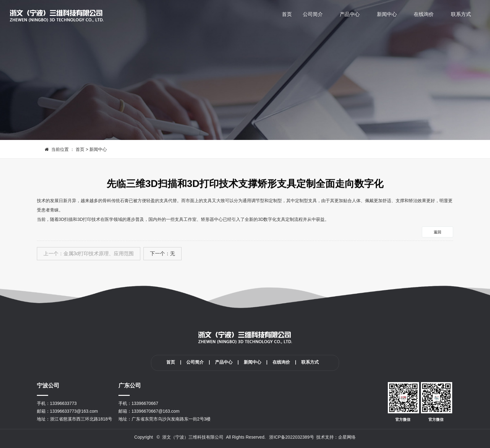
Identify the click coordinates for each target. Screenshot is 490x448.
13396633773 (63, 403)
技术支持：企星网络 (336, 437)
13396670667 (145, 403)
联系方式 (461, 14)
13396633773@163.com (74, 411)
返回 (437, 232)
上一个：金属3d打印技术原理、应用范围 (89, 254)
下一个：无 (162, 254)
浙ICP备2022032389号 (291, 437)
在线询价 (424, 14)
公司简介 (313, 14)
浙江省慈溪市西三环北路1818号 (81, 419)
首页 (287, 14)
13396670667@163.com (156, 411)
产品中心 (350, 14)
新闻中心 (387, 14)
